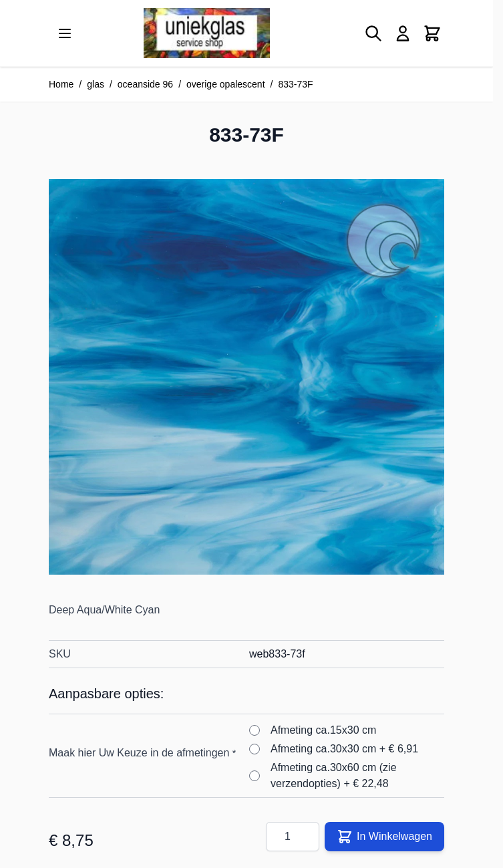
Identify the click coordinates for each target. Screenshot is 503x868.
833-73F (295, 84)
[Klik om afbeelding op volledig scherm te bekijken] (246, 377)
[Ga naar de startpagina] (207, 33)
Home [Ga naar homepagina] (61, 84)
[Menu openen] (65, 33)
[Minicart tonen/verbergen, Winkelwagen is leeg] (432, 33)
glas (96, 84)
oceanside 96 (145, 84)
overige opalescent (226, 84)
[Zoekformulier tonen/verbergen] (373, 33)
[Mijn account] (403, 33)
